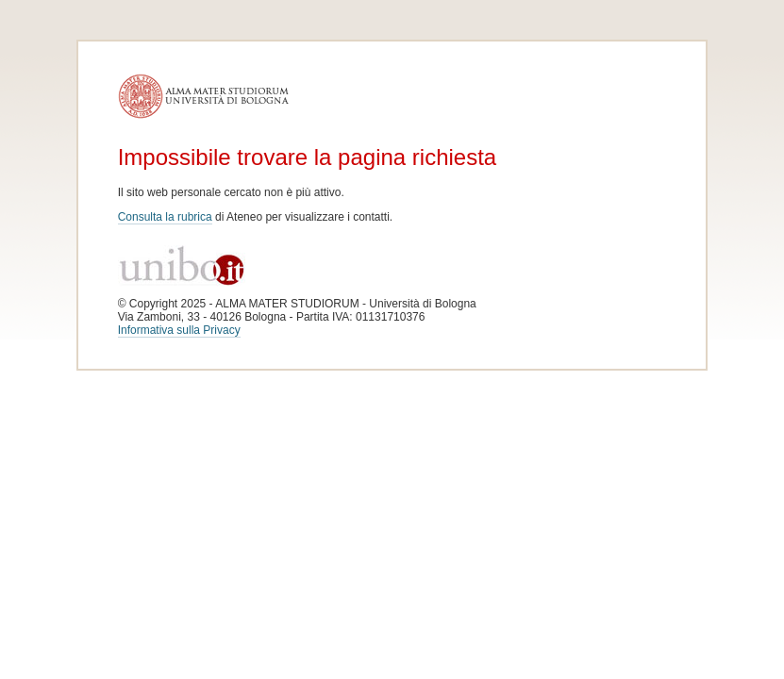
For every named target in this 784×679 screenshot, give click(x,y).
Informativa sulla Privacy (179, 330)
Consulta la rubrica (165, 217)
